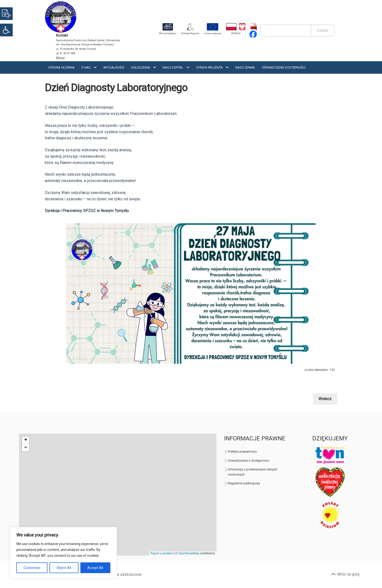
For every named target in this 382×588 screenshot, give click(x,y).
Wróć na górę (348, 574)
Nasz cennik (245, 67)
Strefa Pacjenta (209, 67)
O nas (86, 67)
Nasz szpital (173, 67)
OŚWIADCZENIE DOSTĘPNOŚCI (284, 67)
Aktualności (114, 67)
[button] (6, 30)
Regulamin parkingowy (244, 483)
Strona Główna (61, 67)
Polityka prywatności (242, 451)
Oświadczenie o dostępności (248, 461)
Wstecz (325, 399)
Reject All (64, 568)
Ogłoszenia (141, 67)
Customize (32, 568)
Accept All (95, 568)
